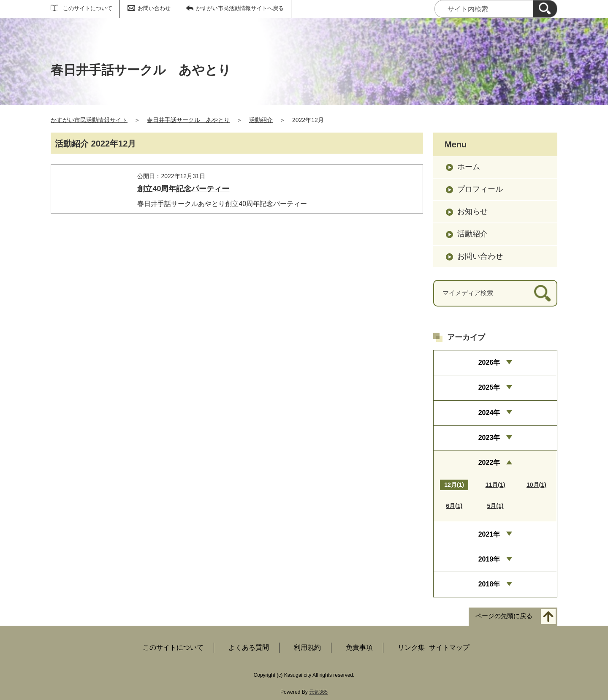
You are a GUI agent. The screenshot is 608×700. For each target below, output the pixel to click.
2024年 (489, 413)
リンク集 (411, 647)
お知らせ (472, 212)
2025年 (489, 387)
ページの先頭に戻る (504, 616)
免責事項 (359, 647)
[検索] (545, 9)
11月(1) (495, 485)
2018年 (489, 584)
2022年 (489, 463)
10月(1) (536, 485)
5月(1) (495, 506)
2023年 (489, 438)
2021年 (489, 534)
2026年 (489, 362)
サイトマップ (449, 647)
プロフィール (480, 189)
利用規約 (307, 647)
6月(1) (454, 506)
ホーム (469, 167)
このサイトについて (88, 8)
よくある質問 (249, 647)
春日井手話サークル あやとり (188, 120)
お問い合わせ (154, 8)
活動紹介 (261, 120)
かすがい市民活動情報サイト (89, 120)
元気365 (318, 692)
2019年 (489, 559)
